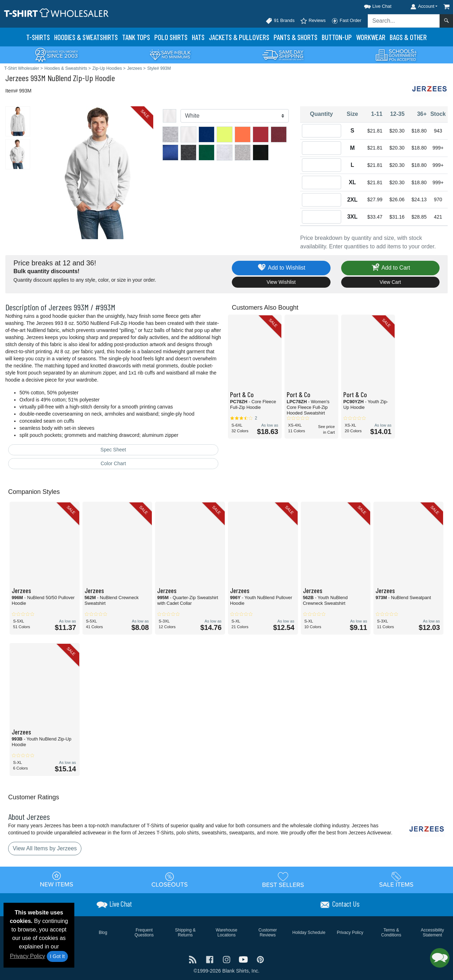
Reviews (313, 21)
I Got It (57, 956)
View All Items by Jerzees (45, 848)
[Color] (235, 116)
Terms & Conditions (391, 933)
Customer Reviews (268, 933)
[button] (371, 5)
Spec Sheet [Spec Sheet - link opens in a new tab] (113, 450)
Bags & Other (408, 37)
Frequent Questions (144, 933)
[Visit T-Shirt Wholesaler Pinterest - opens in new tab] (260, 959)
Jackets (239, 37)
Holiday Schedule (309, 933)
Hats (198, 37)
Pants (296, 37)
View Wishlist (281, 282)
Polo (171, 37)
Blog (103, 933)
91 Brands (280, 21)
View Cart (390, 282)
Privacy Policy (28, 956)
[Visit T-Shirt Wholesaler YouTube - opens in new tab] (244, 959)
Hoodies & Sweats (86, 37)
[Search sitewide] (404, 21)
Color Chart (113, 463)
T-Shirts (38, 37)
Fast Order (346, 21)
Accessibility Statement (432, 933)
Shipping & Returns (185, 933)
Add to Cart (390, 268)
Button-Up (337, 37)
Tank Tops (136, 37)
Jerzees (17, 78)
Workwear (371, 37)
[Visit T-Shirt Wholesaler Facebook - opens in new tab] (211, 959)
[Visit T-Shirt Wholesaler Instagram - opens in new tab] (227, 959)
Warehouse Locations (227, 933)
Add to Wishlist (281, 268)
